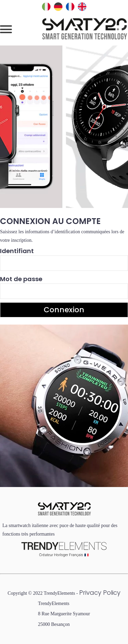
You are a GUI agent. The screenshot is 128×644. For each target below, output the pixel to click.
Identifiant (17, 251)
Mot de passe (21, 279)
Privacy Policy (100, 593)
